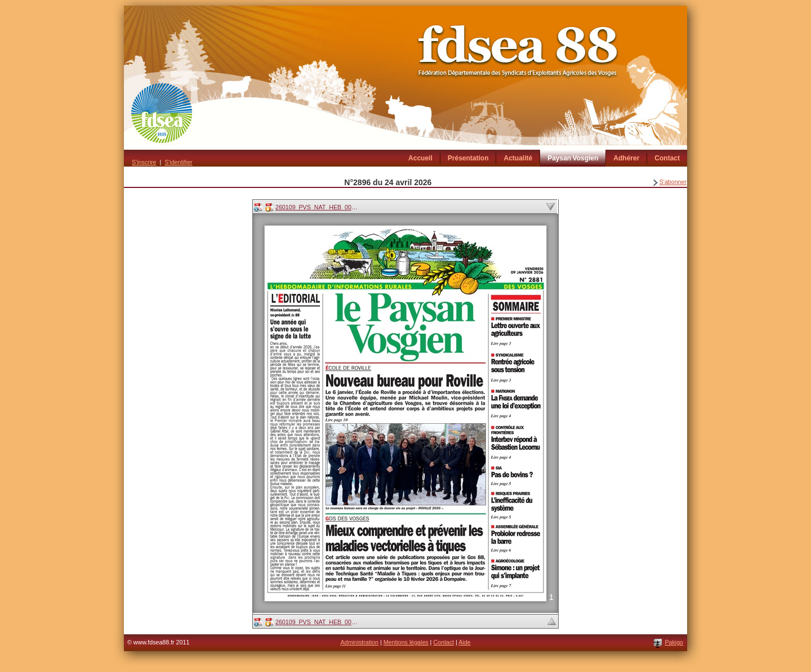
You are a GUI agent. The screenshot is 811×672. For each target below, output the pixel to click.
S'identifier (178, 162)
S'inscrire (144, 162)
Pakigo (674, 642)
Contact (444, 642)
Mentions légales (406, 642)
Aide (464, 642)
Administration (359, 642)
